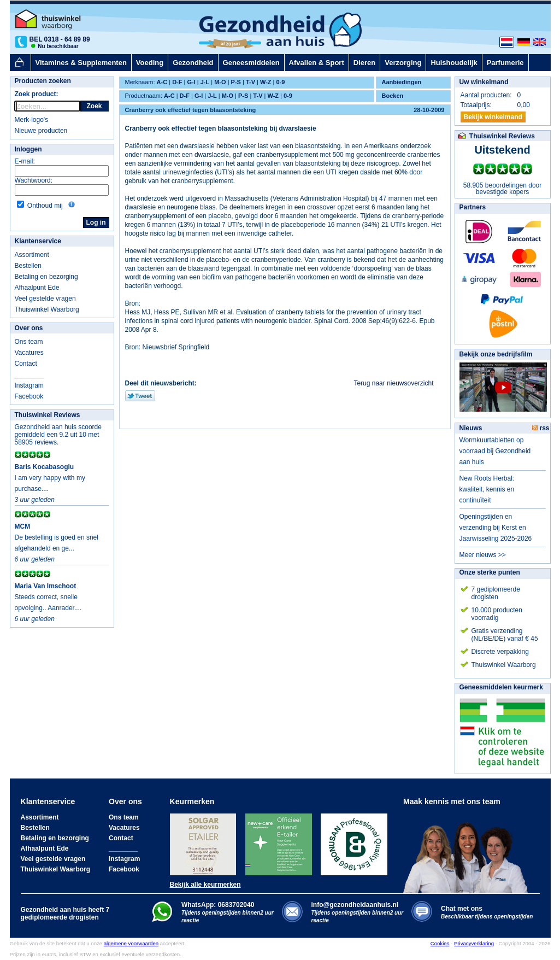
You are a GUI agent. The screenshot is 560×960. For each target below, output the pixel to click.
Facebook (29, 396)
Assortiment (32, 255)
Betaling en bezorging (46, 277)
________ (29, 374)
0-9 (281, 82)
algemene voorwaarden (131, 943)
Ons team (29, 342)
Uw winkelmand (484, 82)
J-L (205, 82)
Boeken (393, 96)
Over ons (29, 328)
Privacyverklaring (474, 943)
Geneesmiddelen (251, 63)
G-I (191, 82)
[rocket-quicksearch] (47, 106)
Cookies (440, 943)
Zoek (94, 106)
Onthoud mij (45, 206)
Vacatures (29, 353)
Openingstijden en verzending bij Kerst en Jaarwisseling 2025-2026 (496, 528)
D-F (177, 82)
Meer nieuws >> (483, 555)
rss (541, 428)
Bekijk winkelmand (493, 117)
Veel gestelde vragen (45, 298)
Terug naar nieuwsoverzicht (393, 383)
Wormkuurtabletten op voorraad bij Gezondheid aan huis (495, 451)
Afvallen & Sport (317, 63)
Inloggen (28, 149)
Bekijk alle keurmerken (205, 885)
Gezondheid (193, 63)
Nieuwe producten (41, 131)
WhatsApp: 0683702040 (218, 905)
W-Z (266, 82)
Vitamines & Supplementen (81, 63)
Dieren (364, 63)
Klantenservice (38, 241)
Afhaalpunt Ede (37, 288)
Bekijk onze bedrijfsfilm (496, 354)
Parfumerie (505, 63)
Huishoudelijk (454, 63)
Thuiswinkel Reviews (48, 415)
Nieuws (471, 428)
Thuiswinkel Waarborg (47, 309)
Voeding (150, 63)
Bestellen (28, 266)
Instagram (29, 385)
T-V (250, 82)
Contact (26, 364)
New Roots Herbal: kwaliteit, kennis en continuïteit (487, 489)
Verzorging (403, 63)
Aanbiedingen (402, 82)
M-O (220, 82)
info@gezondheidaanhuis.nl (358, 912)
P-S (236, 82)
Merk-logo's (32, 120)
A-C (162, 82)
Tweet (140, 396)
